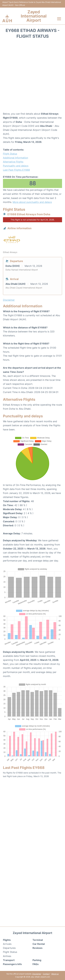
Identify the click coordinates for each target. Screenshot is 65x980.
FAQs (36, 964)
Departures (9, 948)
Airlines (7, 956)
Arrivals (7, 944)
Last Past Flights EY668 (16, 170)
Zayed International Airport (34, 16)
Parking (37, 960)
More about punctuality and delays (32, 202)
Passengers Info (12, 964)
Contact (46, 974)
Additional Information (16, 158)
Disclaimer (37, 974)
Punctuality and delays (16, 166)
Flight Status (10, 154)
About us (55, 974)
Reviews (37, 948)
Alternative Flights (13, 162)
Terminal (38, 940)
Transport (9, 960)
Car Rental (39, 944)
